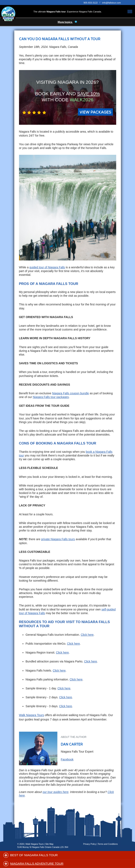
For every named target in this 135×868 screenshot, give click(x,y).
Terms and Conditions (108, 844)
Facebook (67, 759)
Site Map (49, 844)
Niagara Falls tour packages (51, 397)
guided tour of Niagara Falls (47, 267)
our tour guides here (56, 792)
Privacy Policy (90, 844)
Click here (87, 635)
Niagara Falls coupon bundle (70, 393)
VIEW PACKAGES (95, 112)
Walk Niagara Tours (32, 715)
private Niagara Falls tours (58, 539)
